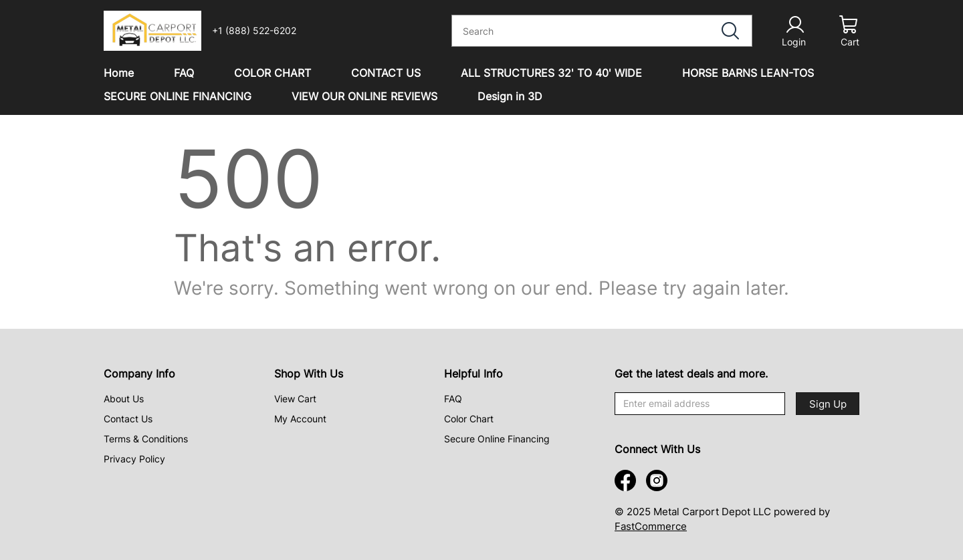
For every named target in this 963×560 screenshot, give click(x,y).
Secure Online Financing (497, 439)
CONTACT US (386, 73)
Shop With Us (309, 374)
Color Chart (469, 419)
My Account (300, 419)
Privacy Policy (134, 459)
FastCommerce (651, 526)
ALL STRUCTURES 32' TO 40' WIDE (551, 73)
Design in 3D (510, 96)
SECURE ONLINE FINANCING (178, 96)
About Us (124, 399)
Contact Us (128, 419)
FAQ (184, 73)
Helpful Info (473, 374)
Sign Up (828, 404)
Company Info (139, 374)
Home (119, 73)
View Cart (295, 399)
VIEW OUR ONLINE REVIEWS (364, 96)
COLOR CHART (273, 73)
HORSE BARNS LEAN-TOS (748, 73)
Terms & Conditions (146, 439)
